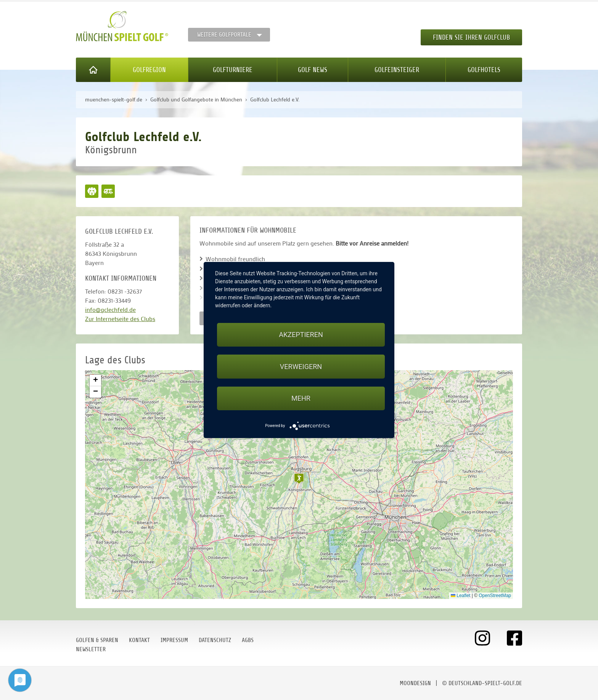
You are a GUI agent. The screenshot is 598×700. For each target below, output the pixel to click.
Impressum (174, 640)
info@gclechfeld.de (110, 309)
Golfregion (149, 70)
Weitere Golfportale (224, 35)
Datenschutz (215, 640)
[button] (299, 478)
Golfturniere (233, 70)
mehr (301, 398)
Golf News (313, 70)
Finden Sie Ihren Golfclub (471, 37)
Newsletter (91, 649)
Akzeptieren (301, 335)
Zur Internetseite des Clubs (120, 319)
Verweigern (301, 367)
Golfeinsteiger (397, 70)
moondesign (415, 683)
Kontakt (139, 640)
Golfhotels (484, 70)
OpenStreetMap (495, 596)
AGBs (248, 640)
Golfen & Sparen (97, 640)
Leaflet (461, 596)
